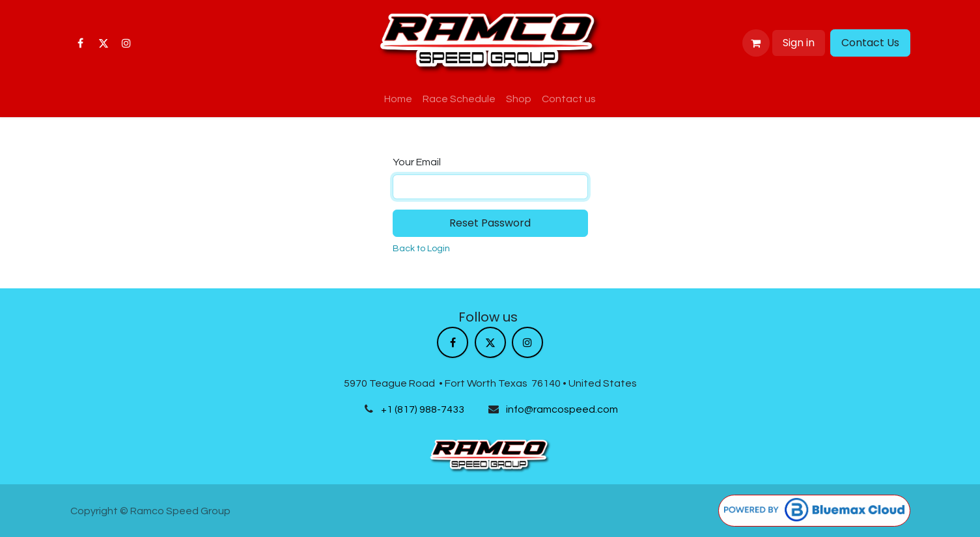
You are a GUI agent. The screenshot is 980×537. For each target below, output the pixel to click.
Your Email (417, 162)
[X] (104, 43)
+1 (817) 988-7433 (423, 409)
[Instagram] (126, 43)
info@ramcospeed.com (562, 409)
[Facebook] (81, 43)
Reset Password (490, 223)
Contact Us (870, 43)
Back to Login (421, 249)
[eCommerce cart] (756, 43)
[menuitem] (398, 99)
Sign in (799, 43)
